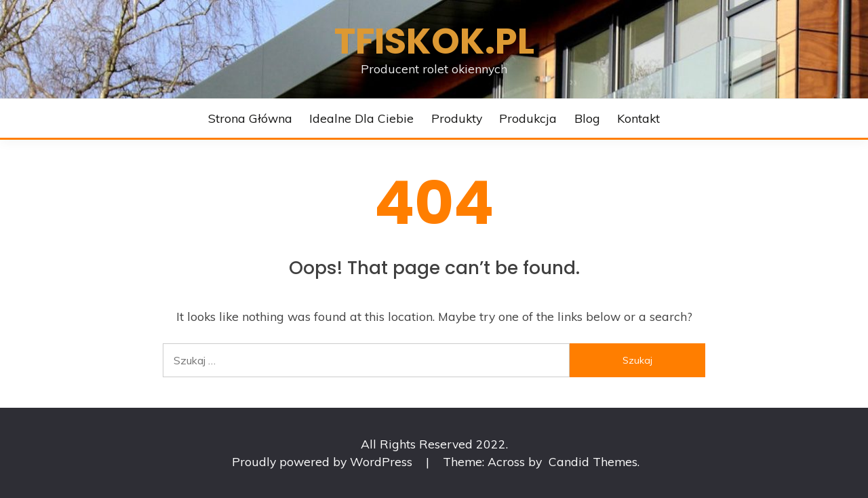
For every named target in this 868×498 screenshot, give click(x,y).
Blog (587, 118)
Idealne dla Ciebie (361, 118)
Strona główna (250, 118)
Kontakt (638, 118)
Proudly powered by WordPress (324, 461)
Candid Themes (593, 461)
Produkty (457, 118)
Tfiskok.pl (434, 41)
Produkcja (528, 118)
